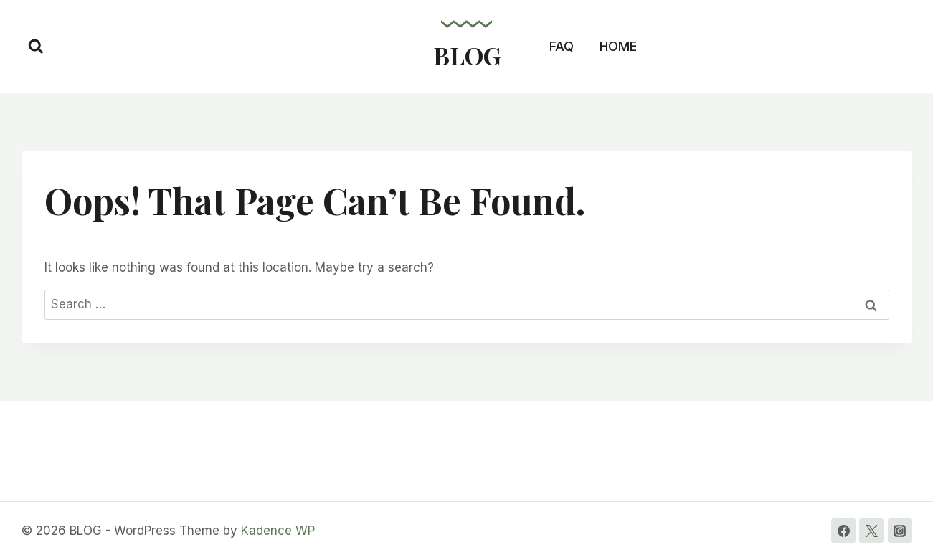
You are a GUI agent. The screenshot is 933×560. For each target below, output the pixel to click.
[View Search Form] (36, 47)
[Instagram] (900, 531)
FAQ (562, 46)
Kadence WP (278, 531)
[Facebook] (843, 531)
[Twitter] (871, 531)
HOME (618, 46)
